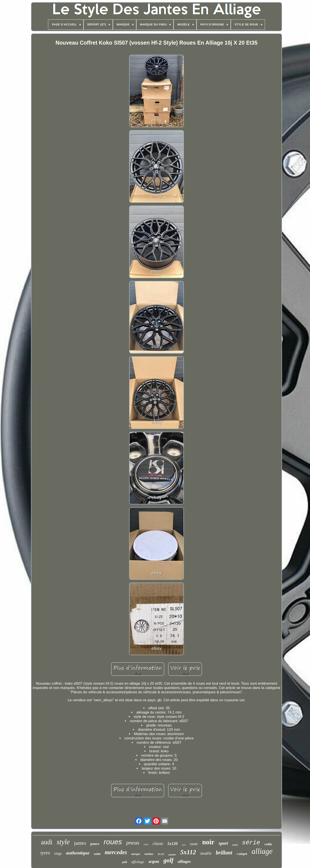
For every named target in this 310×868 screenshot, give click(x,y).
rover (194, 844)
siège (58, 853)
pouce (95, 844)
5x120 (173, 844)
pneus (133, 843)
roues (113, 842)
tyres (45, 853)
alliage (262, 851)
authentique (78, 853)
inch (184, 845)
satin (97, 854)
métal (235, 845)
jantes (80, 843)
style (63, 842)
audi (47, 842)
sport (223, 843)
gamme (172, 854)
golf (168, 860)
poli (125, 862)
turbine (149, 854)
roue (146, 844)
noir (208, 842)
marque (136, 854)
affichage (138, 862)
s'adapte (242, 854)
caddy (268, 844)
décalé (161, 854)
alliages (184, 861)
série (251, 843)
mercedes (116, 852)
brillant (224, 853)
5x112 (188, 852)
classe (158, 843)
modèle (206, 853)
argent (154, 862)
